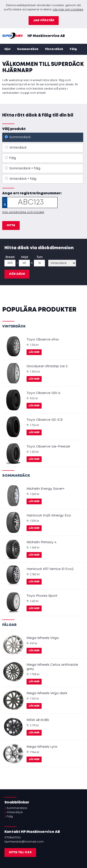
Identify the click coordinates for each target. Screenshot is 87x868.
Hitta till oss (20, 852)
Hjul (7, 49)
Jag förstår (44, 20)
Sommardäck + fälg (23, 168)
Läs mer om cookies (68, 10)
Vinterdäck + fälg (21, 179)
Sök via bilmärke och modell (23, 212)
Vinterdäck (54, 49)
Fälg (73, 49)
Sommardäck (28, 49)
